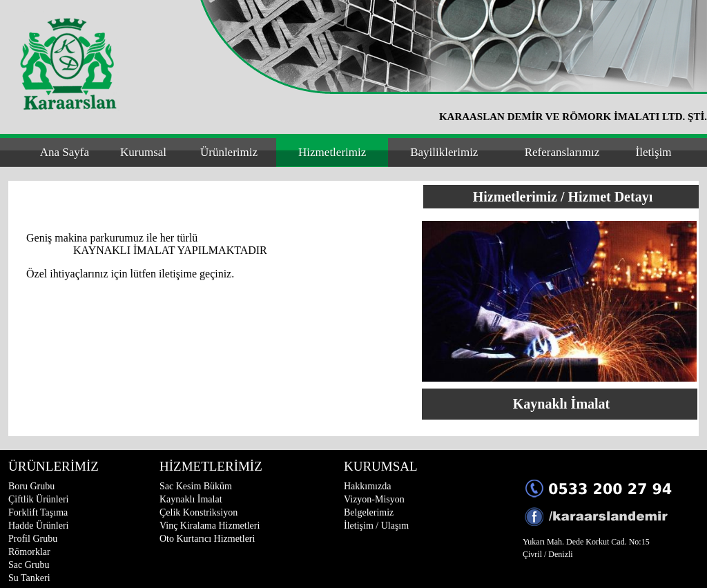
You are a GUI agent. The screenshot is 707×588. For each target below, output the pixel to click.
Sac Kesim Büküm (196, 486)
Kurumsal (143, 152)
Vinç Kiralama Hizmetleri (210, 526)
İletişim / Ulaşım (376, 526)
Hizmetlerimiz (332, 152)
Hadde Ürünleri (38, 526)
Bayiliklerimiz (444, 152)
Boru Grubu (31, 486)
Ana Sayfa (65, 152)
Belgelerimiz (369, 512)
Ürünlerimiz (229, 152)
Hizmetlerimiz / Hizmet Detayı (563, 197)
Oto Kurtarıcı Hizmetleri (207, 539)
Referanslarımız (562, 152)
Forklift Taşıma (38, 512)
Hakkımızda (367, 486)
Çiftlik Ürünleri (39, 499)
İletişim (654, 152)
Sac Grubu (29, 565)
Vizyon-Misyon (374, 499)
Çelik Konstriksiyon (198, 512)
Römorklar (29, 552)
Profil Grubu (33, 539)
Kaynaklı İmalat (562, 404)
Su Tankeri (29, 578)
